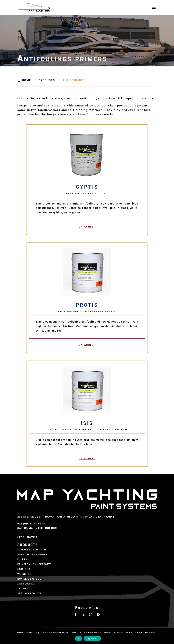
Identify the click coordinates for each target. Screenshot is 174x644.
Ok (78, 638)
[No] (169, 636)
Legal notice (92, 638)
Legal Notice (27, 537)
